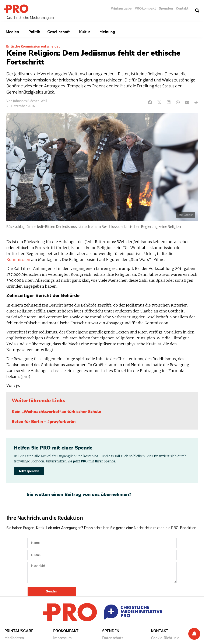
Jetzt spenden (29, 471)
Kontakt (182, 8)
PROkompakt (145, 8)
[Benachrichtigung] (194, 634)
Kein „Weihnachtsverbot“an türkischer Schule (56, 412)
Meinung (108, 32)
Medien (13, 32)
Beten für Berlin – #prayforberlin (44, 422)
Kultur (86, 32)
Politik (34, 32)
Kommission (18, 260)
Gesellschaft (60, 32)
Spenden (166, 8)
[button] (197, 11)
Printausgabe (121, 8)
